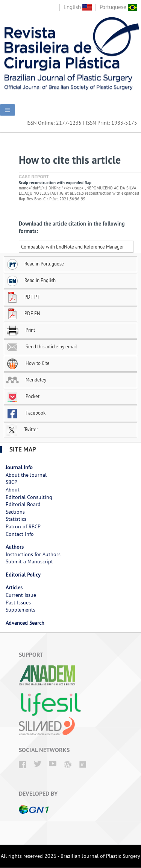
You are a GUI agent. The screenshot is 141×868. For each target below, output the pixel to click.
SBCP (11, 482)
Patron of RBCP (23, 526)
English (78, 7)
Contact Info (20, 534)
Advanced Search (25, 623)
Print (20, 330)
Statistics (16, 519)
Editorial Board (23, 504)
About (13, 490)
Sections (15, 512)
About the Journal (26, 475)
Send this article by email (42, 346)
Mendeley (26, 380)
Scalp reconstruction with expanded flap (55, 183)
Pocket (23, 396)
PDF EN (23, 313)
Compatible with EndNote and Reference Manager (72, 247)
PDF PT (23, 297)
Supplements (20, 610)
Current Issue (21, 595)
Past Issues (18, 603)
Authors (15, 547)
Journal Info (19, 467)
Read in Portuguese (35, 264)
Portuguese (118, 7)
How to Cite (28, 363)
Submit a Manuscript (29, 561)
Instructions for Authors (33, 554)
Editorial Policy (23, 575)
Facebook (26, 413)
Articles (14, 587)
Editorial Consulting (29, 497)
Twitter (22, 429)
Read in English (31, 280)
